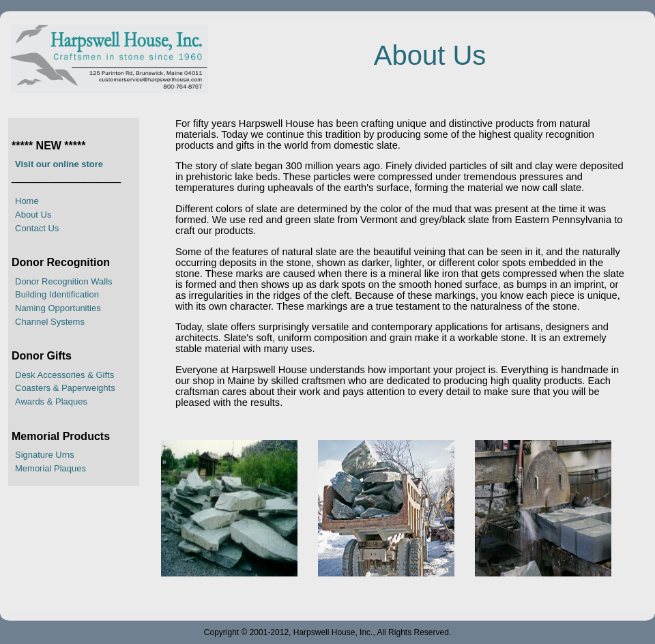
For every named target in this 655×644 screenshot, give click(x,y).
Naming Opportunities (58, 308)
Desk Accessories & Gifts (64, 375)
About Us (33, 215)
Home (27, 201)
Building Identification (57, 294)
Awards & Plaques (51, 401)
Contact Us (37, 228)
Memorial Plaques (50, 468)
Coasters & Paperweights (65, 388)
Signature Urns (45, 455)
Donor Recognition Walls (64, 281)
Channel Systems (50, 322)
